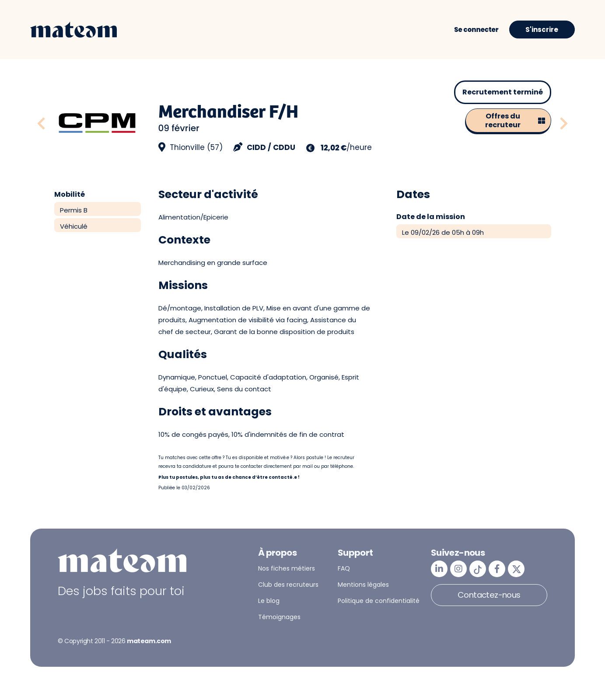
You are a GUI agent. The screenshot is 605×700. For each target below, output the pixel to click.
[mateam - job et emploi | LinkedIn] (439, 569)
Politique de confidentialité (379, 601)
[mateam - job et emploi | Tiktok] (478, 569)
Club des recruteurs (288, 585)
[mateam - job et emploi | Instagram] (458, 569)
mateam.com (149, 641)
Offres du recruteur (515, 120)
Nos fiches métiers (287, 568)
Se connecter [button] (476, 30)
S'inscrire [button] (542, 30)
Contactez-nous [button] (489, 595)
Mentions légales (363, 585)
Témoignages (279, 617)
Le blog (269, 601)
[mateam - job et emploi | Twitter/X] (516, 569)
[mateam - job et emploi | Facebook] (497, 569)
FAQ (344, 568)
